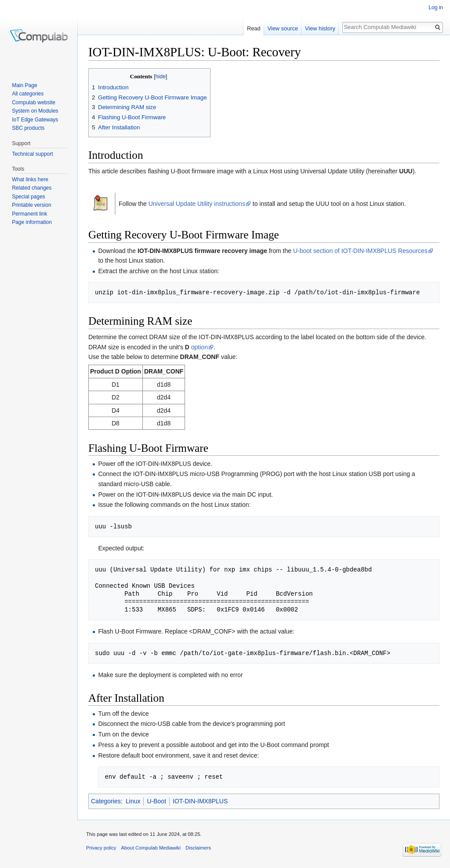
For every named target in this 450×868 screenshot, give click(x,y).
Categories (106, 801)
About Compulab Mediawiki (151, 848)
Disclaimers (198, 848)
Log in (436, 7)
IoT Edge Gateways (35, 120)
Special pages (28, 197)
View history (320, 28)
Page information (32, 222)
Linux (133, 801)
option (200, 347)
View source (283, 28)
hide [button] (160, 77)
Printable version (31, 205)
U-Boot (156, 801)
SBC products (28, 128)
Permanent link (29, 214)
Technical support (32, 154)
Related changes (32, 188)
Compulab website (34, 103)
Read (254, 28)
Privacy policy (101, 848)
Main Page (24, 85)
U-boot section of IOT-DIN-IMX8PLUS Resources (360, 251)
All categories (28, 94)
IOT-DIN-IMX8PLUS (200, 801)
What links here (30, 179)
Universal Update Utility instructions (197, 204)
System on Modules (35, 111)
